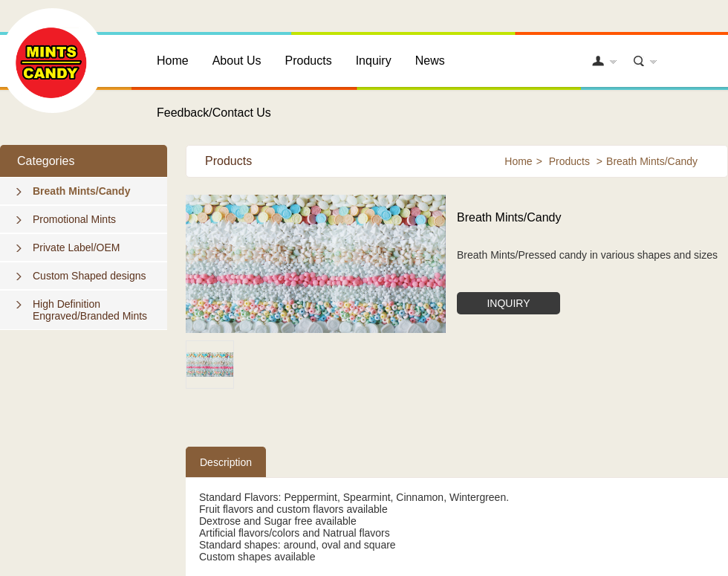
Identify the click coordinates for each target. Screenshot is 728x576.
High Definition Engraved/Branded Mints (90, 310)
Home (173, 61)
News (430, 61)
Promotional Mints (74, 219)
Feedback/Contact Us (214, 113)
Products (309, 61)
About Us (237, 61)
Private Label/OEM (77, 247)
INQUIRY (508, 303)
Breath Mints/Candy (81, 191)
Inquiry (374, 61)
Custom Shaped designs (90, 276)
